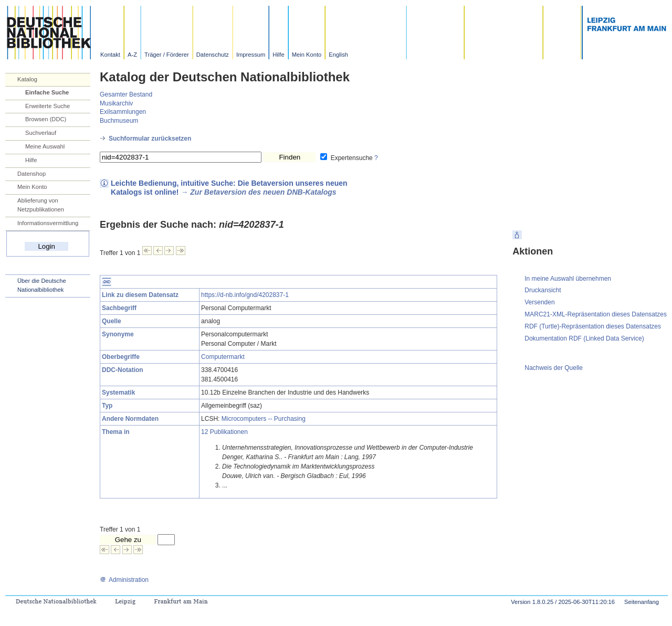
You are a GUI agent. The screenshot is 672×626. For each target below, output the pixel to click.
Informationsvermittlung (48, 223)
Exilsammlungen (123, 112)
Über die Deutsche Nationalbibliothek (42, 285)
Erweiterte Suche (48, 106)
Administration (124, 580)
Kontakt (110, 55)
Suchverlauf (41, 133)
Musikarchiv (116, 103)
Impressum (251, 55)
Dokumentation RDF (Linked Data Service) (584, 338)
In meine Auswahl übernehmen (568, 279)
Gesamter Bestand (126, 94)
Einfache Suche (47, 92)
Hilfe (278, 55)
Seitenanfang (642, 602)
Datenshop (31, 174)
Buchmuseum (119, 121)
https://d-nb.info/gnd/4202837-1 (245, 295)
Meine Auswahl (45, 146)
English (338, 55)
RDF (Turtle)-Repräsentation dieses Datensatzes (593, 326)
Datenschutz (213, 55)
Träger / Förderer (167, 55)
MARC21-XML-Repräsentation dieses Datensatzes (596, 314)
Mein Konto (307, 55)
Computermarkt (223, 357)
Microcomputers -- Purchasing (264, 419)
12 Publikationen (224, 432)
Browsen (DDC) (46, 119)
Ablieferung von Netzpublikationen (41, 205)
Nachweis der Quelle (554, 368)
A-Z (132, 55)
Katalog (27, 79)
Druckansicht (543, 290)
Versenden (539, 302)
